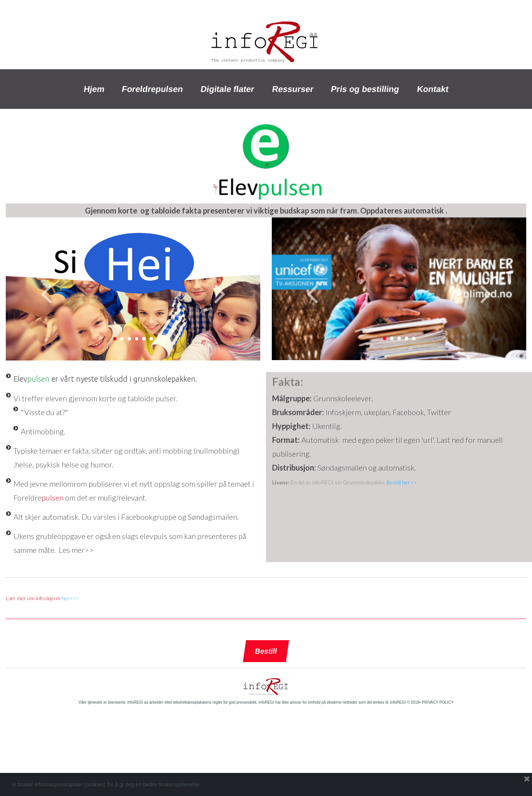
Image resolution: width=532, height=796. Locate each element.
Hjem (94, 89)
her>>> (70, 598)
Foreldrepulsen (153, 89)
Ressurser (293, 89)
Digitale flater (228, 89)
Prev (46, 293)
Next (220, 293)
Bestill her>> (401, 482)
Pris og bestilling (365, 89)
